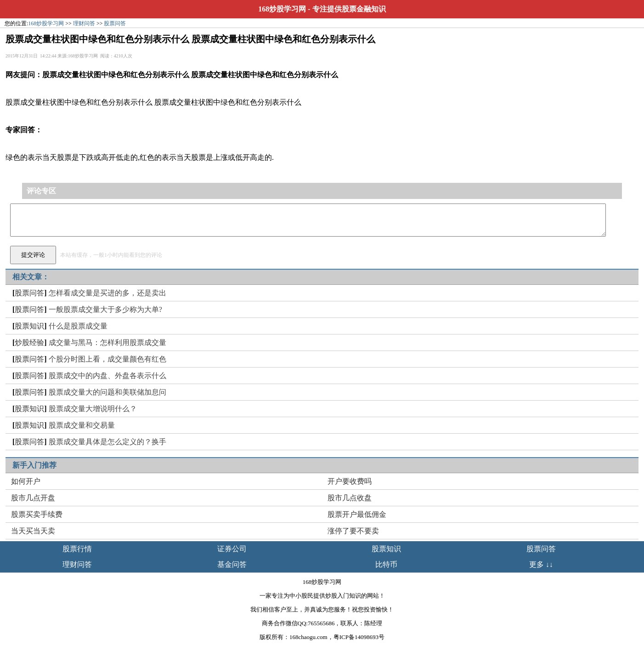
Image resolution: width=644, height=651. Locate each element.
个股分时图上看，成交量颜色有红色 (107, 359)
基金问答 (232, 564)
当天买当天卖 (33, 531)
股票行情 (77, 549)
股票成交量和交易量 (82, 425)
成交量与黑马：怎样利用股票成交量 (107, 342)
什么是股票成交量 (78, 326)
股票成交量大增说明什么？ (93, 409)
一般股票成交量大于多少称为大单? (105, 309)
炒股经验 (29, 342)
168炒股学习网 (282, 9)
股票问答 (115, 23)
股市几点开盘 (33, 498)
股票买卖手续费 (37, 514)
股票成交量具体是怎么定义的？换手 (107, 442)
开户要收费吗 (350, 481)
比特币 (386, 564)
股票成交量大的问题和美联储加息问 (107, 392)
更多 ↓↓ (541, 564)
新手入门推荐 (34, 465)
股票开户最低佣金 (357, 514)
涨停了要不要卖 (353, 531)
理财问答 (84, 23)
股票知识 (29, 326)
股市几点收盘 (350, 498)
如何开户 (26, 481)
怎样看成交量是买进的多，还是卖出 (107, 293)
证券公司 (232, 549)
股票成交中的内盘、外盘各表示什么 (107, 376)
